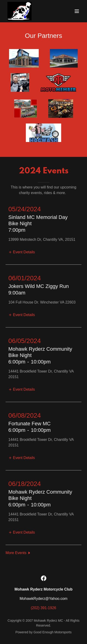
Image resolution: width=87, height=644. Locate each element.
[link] (19, 11)
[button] (77, 11)
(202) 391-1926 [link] (43, 608)
